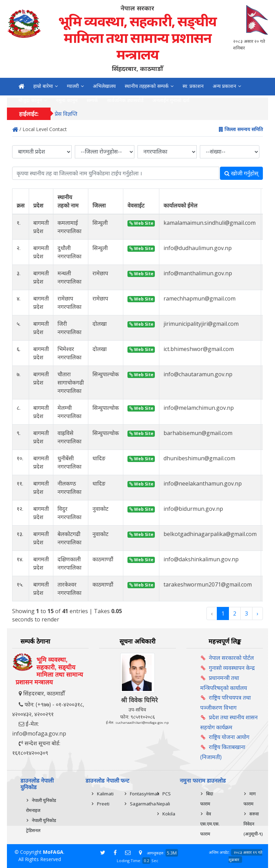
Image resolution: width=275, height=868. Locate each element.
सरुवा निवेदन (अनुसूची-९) (253, 824)
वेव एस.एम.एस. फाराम (210, 824)
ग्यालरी (73, 86)
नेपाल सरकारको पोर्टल (231, 658)
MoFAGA (53, 852)
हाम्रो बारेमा (43, 86)
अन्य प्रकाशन (224, 86)
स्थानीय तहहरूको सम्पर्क (147, 86)
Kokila (169, 814)
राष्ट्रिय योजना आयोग (229, 737)
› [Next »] (258, 613)
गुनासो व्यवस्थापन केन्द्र (232, 668)
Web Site (141, 223)
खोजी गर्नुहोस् (241, 173)
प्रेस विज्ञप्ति (66, 114)
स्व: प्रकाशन (193, 86)
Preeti (103, 804)
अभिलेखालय (104, 86)
